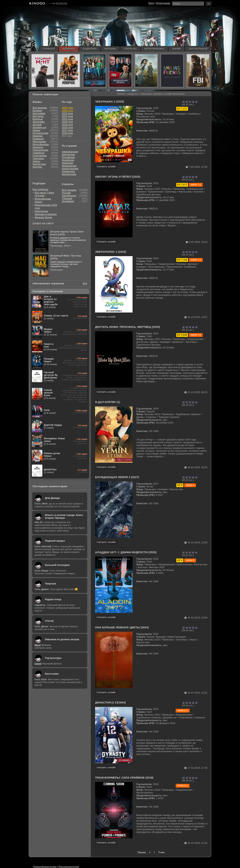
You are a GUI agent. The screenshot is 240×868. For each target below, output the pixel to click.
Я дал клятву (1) (108, 402)
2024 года (67, 111)
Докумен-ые (39, 127)
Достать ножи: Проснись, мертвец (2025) (127, 327)
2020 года (67, 122)
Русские (66, 193)
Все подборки (40, 189)
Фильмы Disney (43, 217)
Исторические (40, 133)
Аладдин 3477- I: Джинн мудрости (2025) (126, 552)
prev (33, 71)
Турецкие (67, 198)
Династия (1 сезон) (110, 702)
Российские (68, 157)
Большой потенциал (57, 565)
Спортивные (40, 156)
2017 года (67, 130)
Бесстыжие (52, 674)
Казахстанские (70, 169)
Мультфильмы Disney (43, 200)
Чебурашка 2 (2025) (110, 102)
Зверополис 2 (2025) (111, 252)
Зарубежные (69, 196)
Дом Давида (52, 498)
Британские (68, 154)
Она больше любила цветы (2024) (122, 627)
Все (85, 283)
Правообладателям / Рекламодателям (56, 867)
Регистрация (163, 3)
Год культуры (53, 658)
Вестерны (38, 116)
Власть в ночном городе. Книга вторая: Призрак (64, 516)
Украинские (68, 171)
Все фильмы (40, 108)
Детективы (39, 122)
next (208, 71)
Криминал (38, 139)
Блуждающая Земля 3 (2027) (117, 477)
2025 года (67, 108)
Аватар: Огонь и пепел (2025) (118, 177)
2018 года (67, 127)
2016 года (67, 133)
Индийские (68, 160)
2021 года (67, 119)
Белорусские (69, 174)
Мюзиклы (38, 147)
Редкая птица (53, 599)
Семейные (39, 153)
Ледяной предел (55, 541)
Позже (161, 852)
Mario (38, 645)
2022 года (67, 116)
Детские (37, 125)
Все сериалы (69, 190)
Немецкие (67, 163)
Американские (70, 152)
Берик (38, 664)
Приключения (40, 150)
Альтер (49, 621)
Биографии (39, 113)
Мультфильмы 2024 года (46, 206)
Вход (151, 3)
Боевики (37, 111)
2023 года (67, 113)
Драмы (37, 130)
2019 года (67, 125)
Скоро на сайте (43, 223)
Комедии (38, 136)
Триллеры (38, 158)
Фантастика (39, 164)
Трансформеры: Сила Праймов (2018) (124, 778)
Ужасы (36, 161)
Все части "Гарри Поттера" (44, 194)
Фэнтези (37, 167)
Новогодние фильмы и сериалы (46, 213)
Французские (69, 166)
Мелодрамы (39, 142)
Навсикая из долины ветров (62, 639)
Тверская (51, 584)
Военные (38, 119)
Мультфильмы (41, 144)
